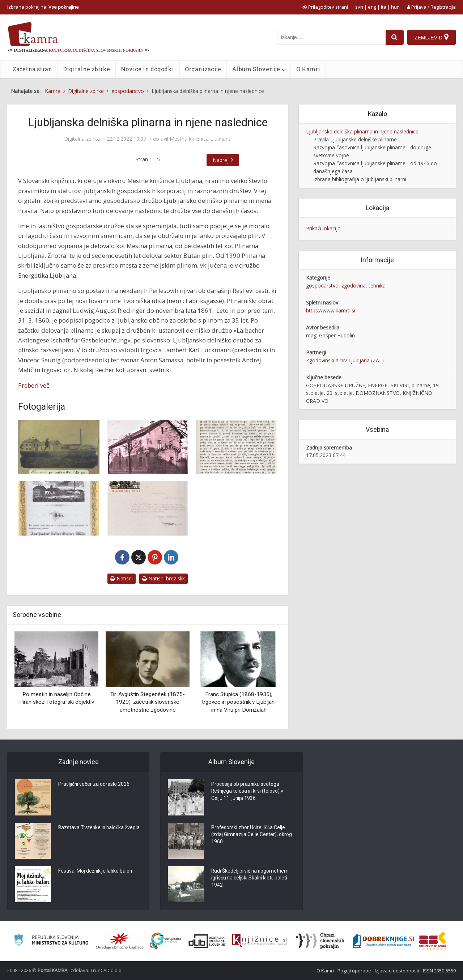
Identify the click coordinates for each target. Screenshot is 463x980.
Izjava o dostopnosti (397, 971)
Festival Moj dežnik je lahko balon (96, 872)
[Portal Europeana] (165, 941)
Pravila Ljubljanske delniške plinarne (355, 139)
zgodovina (354, 286)
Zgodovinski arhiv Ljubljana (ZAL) (345, 360)
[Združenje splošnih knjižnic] (432, 941)
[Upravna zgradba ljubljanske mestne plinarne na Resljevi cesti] (147, 447)
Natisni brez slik (163, 578)
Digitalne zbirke (86, 69)
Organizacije (203, 69)
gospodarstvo (322, 286)
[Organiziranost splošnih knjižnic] (120, 941)
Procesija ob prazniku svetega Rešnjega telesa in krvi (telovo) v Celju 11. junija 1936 (248, 792)
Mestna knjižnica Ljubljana (201, 139)
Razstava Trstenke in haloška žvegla (100, 828)
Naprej (221, 160)
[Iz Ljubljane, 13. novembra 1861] (236, 447)
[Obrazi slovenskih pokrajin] (320, 941)
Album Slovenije (256, 69)
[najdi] (395, 37)
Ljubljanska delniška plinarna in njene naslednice (362, 131)
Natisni (122, 578)
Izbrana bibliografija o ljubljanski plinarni (360, 179)
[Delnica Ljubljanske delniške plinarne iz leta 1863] (59, 508)
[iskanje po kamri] (331, 37)
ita (384, 7)
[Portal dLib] (207, 941)
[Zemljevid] (432, 37)
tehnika (377, 286)
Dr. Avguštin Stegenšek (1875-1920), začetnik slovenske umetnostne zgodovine (148, 702)
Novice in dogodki (147, 69)
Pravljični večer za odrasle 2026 (94, 785)
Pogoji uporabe (354, 971)
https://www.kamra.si (331, 310)
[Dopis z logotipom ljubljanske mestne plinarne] (147, 508)
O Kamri (308, 69)
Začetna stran (32, 69)
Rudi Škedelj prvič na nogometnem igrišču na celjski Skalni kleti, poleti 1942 (251, 879)
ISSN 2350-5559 (439, 971)
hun (395, 7)
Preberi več (34, 385)
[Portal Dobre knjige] (383, 941)
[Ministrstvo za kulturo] (51, 941)
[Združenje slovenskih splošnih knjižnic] (260, 941)
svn (359, 7)
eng (372, 7)
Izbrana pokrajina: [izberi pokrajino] (43, 7)
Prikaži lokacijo (323, 228)
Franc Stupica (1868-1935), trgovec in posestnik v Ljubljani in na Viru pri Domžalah (239, 702)
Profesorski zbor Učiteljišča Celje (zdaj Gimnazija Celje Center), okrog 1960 (252, 835)
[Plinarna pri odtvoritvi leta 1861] (59, 447)
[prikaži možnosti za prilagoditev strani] (325, 7)
